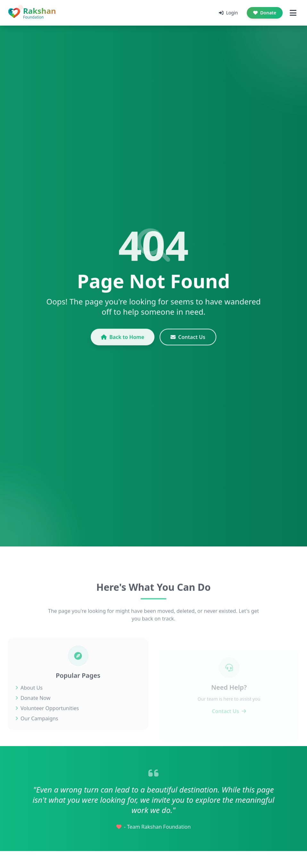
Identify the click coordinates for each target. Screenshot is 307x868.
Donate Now (33, 707)
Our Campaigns (37, 728)
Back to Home (123, 341)
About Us (29, 697)
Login (228, 13)
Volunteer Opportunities (47, 718)
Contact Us (188, 341)
